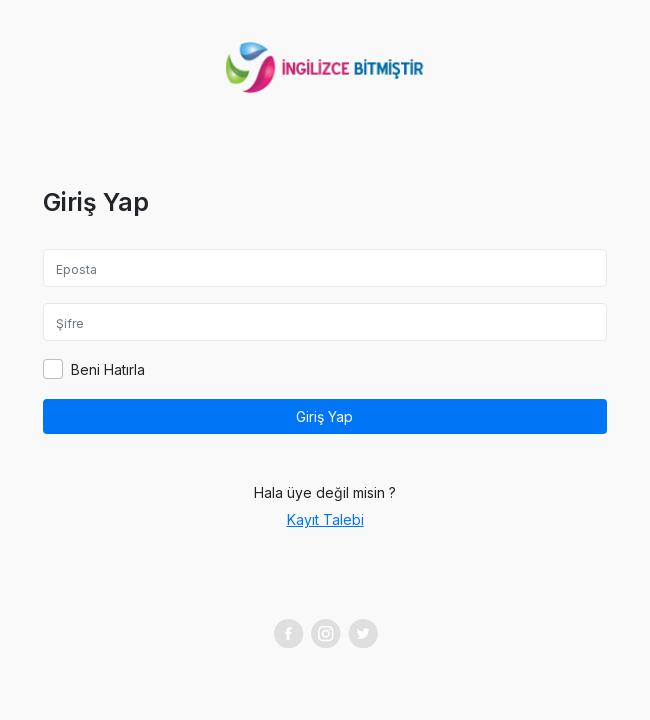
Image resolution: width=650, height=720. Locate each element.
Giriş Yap (324, 416)
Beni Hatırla (108, 369)
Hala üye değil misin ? (325, 492)
